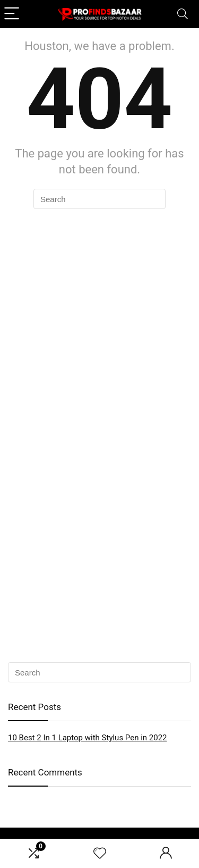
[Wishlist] (100, 854)
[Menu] (13, 14)
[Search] (183, 14)
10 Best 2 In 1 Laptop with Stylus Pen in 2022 (88, 738)
